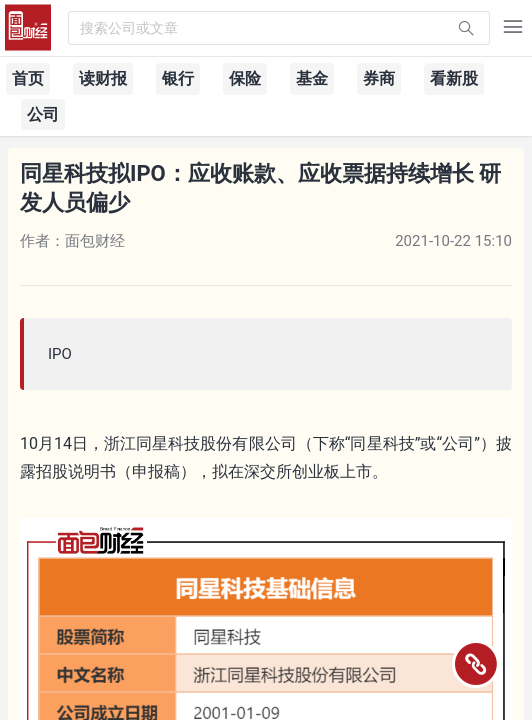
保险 (245, 78)
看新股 (454, 78)
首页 (28, 78)
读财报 (103, 78)
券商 (379, 78)
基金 (312, 78)
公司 (43, 114)
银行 (178, 78)
